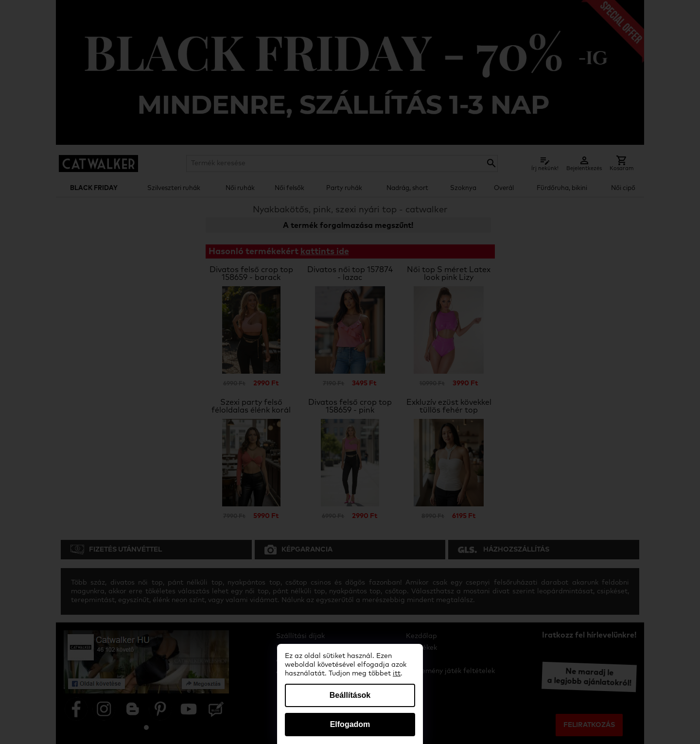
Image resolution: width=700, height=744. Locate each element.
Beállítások (350, 695)
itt (397, 674)
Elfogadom (350, 724)
